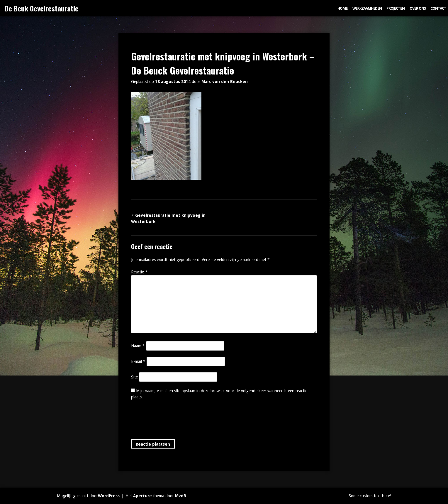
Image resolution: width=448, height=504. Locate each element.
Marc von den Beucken (225, 82)
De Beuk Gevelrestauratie (42, 8)
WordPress (109, 496)
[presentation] (176, 421)
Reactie (139, 272)
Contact (438, 8)
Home (342, 8)
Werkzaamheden (367, 8)
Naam (138, 346)
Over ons (418, 8)
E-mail (138, 361)
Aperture (142, 496)
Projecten (396, 8)
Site (134, 377)
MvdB (181, 496)
